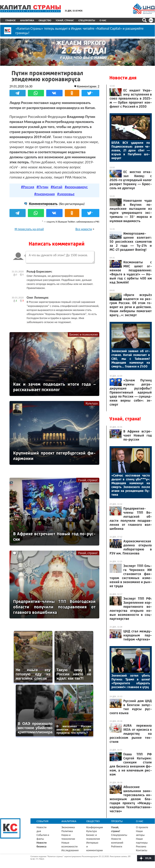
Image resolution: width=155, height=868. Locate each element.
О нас (103, 20)
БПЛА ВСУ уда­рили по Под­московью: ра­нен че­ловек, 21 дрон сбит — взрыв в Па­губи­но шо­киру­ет (131, 150)
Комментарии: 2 (88, 86)
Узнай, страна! (65, 20)
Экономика (68, 827)
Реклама (141, 846)
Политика (67, 831)
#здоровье (66, 194)
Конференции (95, 827)
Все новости (84, 229)
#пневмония (45, 194)
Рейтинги (117, 846)
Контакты (142, 850)
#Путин (42, 187)
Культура (92, 403)
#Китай (56, 187)
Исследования (70, 850)
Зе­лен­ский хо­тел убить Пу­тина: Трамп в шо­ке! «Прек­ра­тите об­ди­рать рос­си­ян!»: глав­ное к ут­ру (131, 681)
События (42, 821)
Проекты (117, 821)
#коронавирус (76, 187)
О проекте (142, 827)
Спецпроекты (87, 20)
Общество (45, 20)
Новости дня (123, 78)
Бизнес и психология (84, 334)
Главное (11, 20)
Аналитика (27, 20)
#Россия (28, 187)
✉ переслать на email (29, 229)
